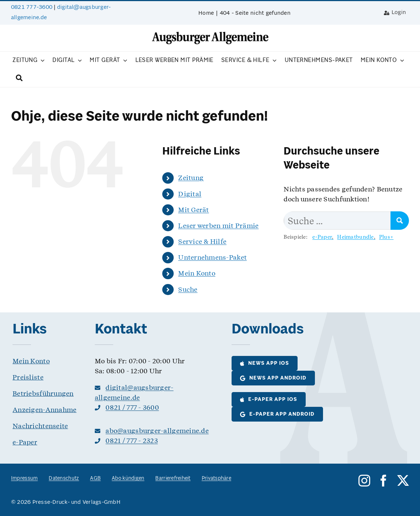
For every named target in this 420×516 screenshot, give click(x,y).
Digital (190, 194)
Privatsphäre (216, 479)
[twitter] (403, 481)
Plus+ (386, 237)
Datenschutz (64, 479)
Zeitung (191, 178)
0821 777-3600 (32, 7)
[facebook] (383, 481)
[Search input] (337, 221)
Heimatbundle (355, 237)
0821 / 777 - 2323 (132, 441)
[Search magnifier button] (400, 221)
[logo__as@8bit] (210, 34)
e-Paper (322, 237)
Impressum (24, 479)
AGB (95, 479)
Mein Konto (197, 273)
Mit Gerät (193, 210)
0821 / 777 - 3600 (132, 407)
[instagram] (364, 481)
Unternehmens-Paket (212, 257)
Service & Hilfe (202, 241)
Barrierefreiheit (173, 479)
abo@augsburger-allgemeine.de (157, 431)
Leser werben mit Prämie (218, 226)
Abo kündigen (128, 479)
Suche (188, 289)
